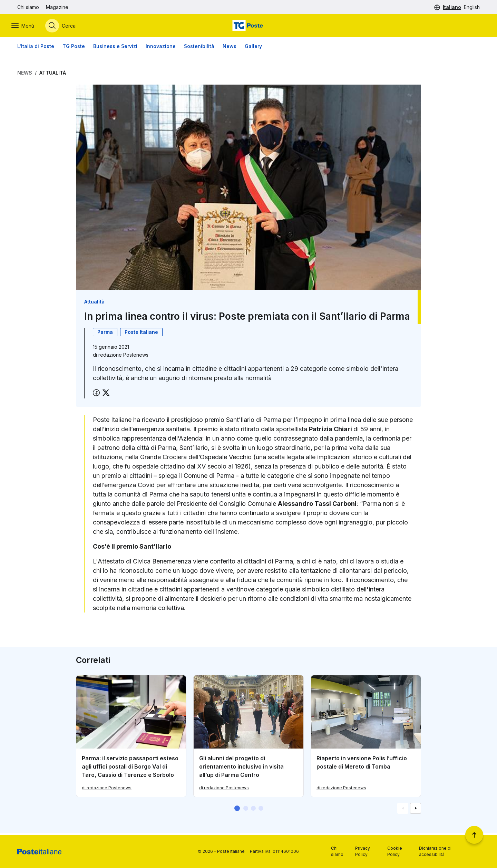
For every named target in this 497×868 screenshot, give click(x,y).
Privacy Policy (363, 851)
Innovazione (161, 48)
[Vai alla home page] (248, 27)
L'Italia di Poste (36, 48)
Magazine (57, 7)
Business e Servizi (115, 48)
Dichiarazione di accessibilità (435, 851)
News (230, 48)
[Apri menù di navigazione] (29, 27)
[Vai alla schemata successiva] (416, 810)
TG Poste (74, 48)
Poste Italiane (141, 334)
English (472, 7)
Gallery (253, 48)
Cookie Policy (395, 851)
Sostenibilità (199, 48)
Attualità (53, 75)
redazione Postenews (123, 356)
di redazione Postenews (107, 789)
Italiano (452, 7)
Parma (105, 334)
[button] (237, 810)
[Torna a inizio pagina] (474, 835)
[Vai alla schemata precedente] (403, 810)
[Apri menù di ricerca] (66, 27)
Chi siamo (28, 7)
